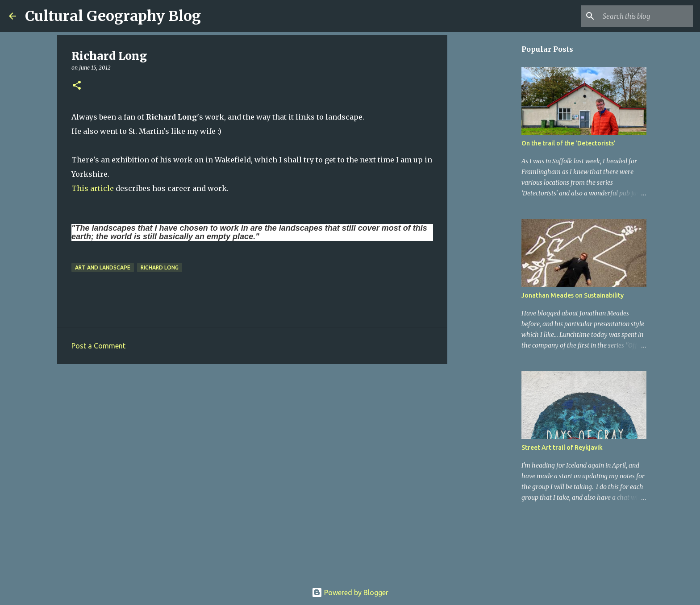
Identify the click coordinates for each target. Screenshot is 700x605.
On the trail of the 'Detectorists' (569, 143)
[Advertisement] (252, 440)
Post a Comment (98, 346)
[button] (77, 86)
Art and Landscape (103, 267)
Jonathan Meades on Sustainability (573, 295)
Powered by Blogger (350, 593)
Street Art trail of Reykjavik (562, 448)
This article (94, 188)
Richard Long (160, 267)
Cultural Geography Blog (113, 16)
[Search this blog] (646, 16)
